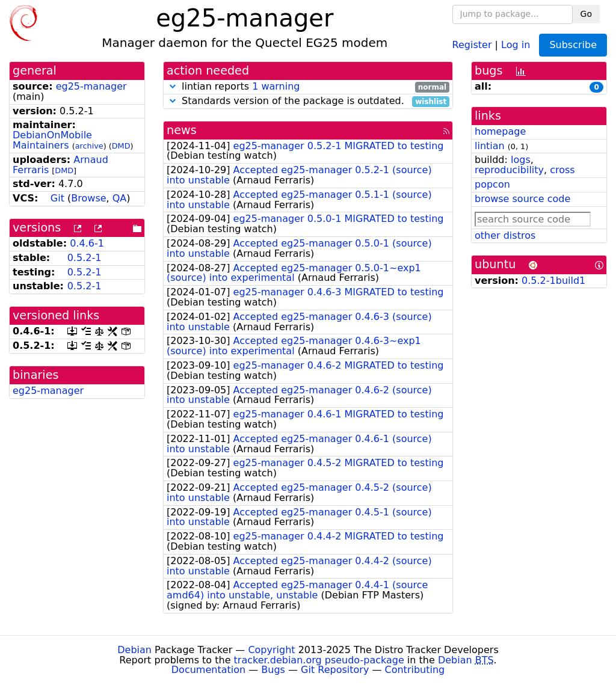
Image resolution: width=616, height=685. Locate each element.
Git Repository (335, 670)
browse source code (522, 199)
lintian (490, 146)
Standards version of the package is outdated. (308, 101)
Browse (88, 198)
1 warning (276, 86)
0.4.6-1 (87, 243)
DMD (121, 146)
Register (472, 44)
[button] (173, 86)
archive (89, 146)
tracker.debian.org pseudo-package (319, 660)
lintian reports (308, 87)
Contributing (415, 670)
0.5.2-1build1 (553, 281)
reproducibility (509, 170)
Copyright (271, 650)
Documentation (208, 670)
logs (521, 160)
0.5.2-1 (85, 258)
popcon (492, 184)
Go (586, 14)
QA (120, 198)
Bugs (273, 670)
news (182, 130)
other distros (505, 235)
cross (562, 170)
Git (57, 198)
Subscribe (573, 45)
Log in (516, 44)
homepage (500, 131)
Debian (134, 650)
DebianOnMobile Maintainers (52, 140)
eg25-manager (91, 86)
